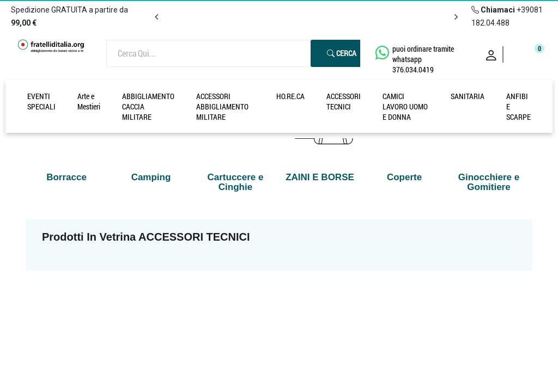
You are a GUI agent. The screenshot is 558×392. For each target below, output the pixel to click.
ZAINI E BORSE (320, 177)
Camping (151, 177)
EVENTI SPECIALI (41, 101)
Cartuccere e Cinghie (235, 182)
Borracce (66, 177)
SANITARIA (468, 96)
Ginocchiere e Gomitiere (489, 182)
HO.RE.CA (290, 96)
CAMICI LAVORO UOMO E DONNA (405, 106)
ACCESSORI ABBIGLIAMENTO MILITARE (222, 106)
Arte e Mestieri (89, 101)
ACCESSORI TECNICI (344, 101)
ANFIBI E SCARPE (518, 106)
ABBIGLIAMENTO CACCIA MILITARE (148, 106)
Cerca (342, 53)
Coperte (404, 177)
